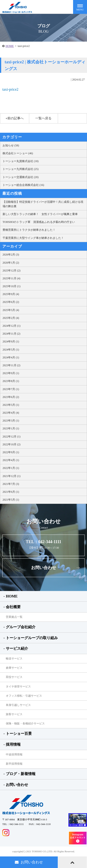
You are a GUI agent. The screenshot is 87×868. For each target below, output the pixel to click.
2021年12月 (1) (11, 476)
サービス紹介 (17, 648)
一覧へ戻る (43, 118)
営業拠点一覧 (14, 617)
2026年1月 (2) (11, 263)
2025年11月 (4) (11, 278)
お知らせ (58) (11, 145)
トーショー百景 (19, 734)
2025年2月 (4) (11, 318)
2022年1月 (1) (11, 468)
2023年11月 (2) (11, 365)
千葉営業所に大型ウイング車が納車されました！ (33, 238)
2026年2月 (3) (11, 255)
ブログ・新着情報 (21, 774)
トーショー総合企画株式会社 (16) (23, 185)
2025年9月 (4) (11, 294)
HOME (10, 46)
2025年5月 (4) (11, 310)
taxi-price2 (10, 89)
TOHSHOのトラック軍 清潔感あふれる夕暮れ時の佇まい (39, 222)
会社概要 (13, 607)
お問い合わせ (44, 568)
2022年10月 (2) (11, 444)
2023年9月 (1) (11, 373)
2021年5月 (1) (11, 500)
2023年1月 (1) (11, 428)
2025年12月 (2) (11, 271)
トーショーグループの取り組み (32, 638)
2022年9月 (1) (11, 452)
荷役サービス (14, 677)
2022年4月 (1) (11, 460)
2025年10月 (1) (11, 286)
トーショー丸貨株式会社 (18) (21, 161)
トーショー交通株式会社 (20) (21, 177)
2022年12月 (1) (11, 437)
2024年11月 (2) (11, 334)
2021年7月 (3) (11, 484)
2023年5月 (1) (11, 405)
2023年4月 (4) (11, 413)
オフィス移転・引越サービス (24, 696)
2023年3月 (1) (11, 421)
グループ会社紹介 (21, 627)
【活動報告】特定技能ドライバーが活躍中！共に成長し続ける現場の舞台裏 (43, 204)
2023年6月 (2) (11, 397)
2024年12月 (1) (11, 326)
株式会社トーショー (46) (18, 153)
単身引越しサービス (18, 705)
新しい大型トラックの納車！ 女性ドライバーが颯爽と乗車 (40, 214)
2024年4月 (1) (11, 357)
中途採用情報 (14, 754)
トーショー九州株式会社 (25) (21, 169)
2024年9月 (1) (11, 342)
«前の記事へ (15, 118)
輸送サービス (14, 659)
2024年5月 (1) (11, 350)
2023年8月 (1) (11, 381)
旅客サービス (14, 714)
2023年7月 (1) (11, 389)
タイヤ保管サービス (18, 686)
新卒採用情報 (14, 764)
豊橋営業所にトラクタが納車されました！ (29, 230)
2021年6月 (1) (11, 492)
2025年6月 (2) (11, 302)
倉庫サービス (14, 668)
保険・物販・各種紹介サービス (25, 723)
